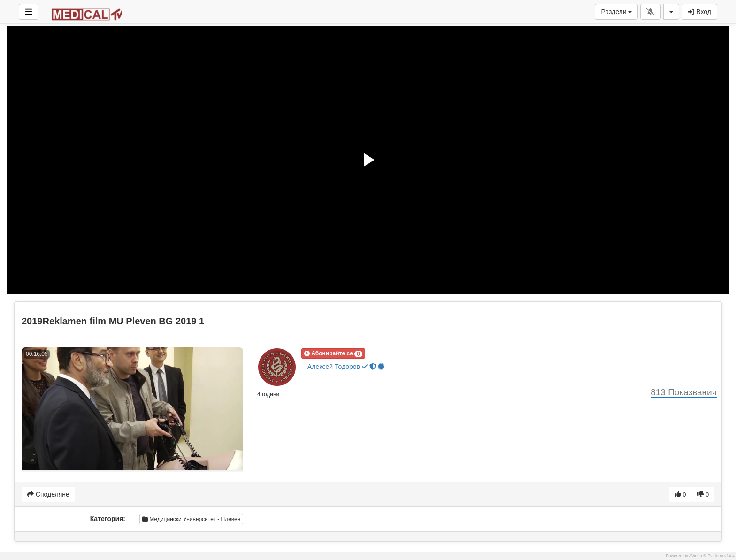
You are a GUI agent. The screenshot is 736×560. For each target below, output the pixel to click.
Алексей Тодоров (346, 367)
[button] (333, 353)
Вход (699, 12)
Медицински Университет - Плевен (191, 519)
